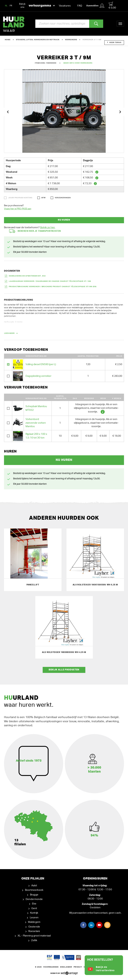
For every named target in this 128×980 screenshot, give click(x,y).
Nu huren (64, 220)
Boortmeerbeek (34, 890)
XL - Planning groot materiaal (34, 936)
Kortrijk (34, 913)
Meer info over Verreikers (78, 63)
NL (6, 6)
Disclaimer (66, 967)
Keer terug (114, 43)
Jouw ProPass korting (20, 198)
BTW (44, 198)
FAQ (80, 6)
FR (11, 6)
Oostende (34, 927)
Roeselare (34, 931)
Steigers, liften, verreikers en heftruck (38, 40)
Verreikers (71, 40)
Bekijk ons (37, 6)
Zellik (34, 940)
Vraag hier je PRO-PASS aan (18, 209)
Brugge (34, 895)
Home (8, 40)
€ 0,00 (112, 5)
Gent (34, 908)
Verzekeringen (63, 198)
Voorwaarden (51, 967)
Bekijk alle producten (64, 670)
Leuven (34, 918)
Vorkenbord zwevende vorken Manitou (36, 423)
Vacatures (65, 6)
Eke (34, 904)
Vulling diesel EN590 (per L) (41, 364)
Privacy (78, 967)
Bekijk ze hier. (48, 227)
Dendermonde (34, 899)
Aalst (34, 886)
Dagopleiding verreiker (38, 376)
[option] (64, 111)
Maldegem (34, 922)
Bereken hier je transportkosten (35, 231)
